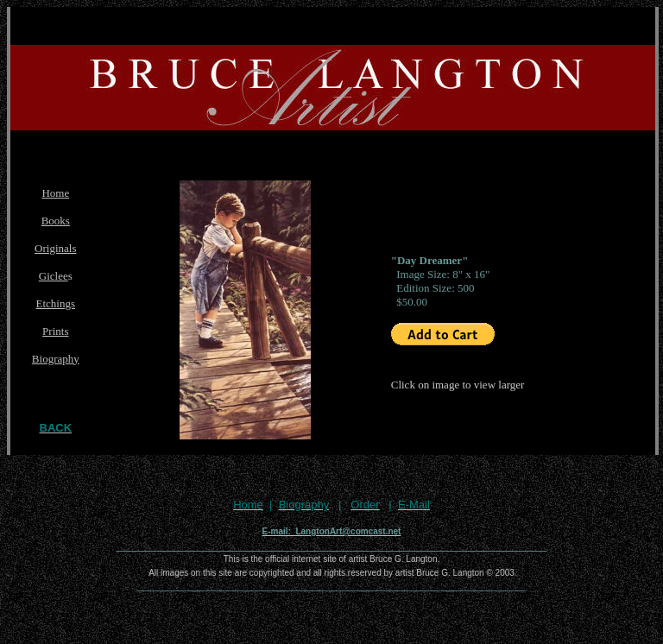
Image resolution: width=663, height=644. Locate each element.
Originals (55, 248)
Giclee (54, 276)
